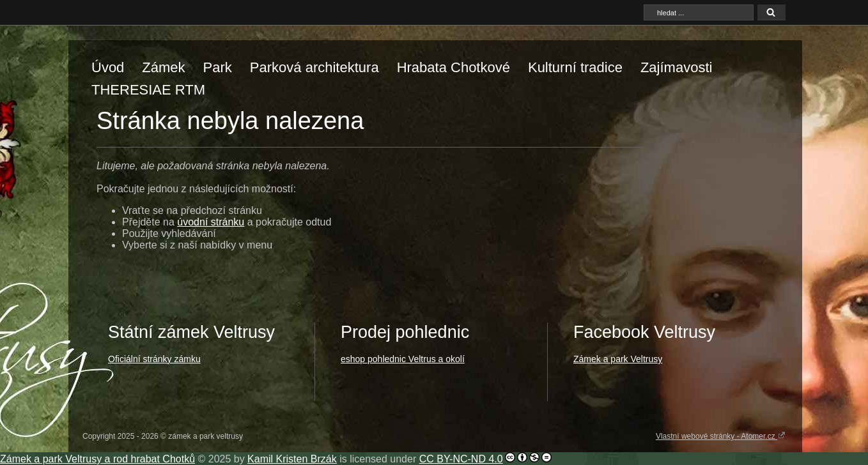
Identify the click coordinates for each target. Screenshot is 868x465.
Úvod (108, 67)
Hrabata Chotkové (453, 67)
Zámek (163, 67)
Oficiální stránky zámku (154, 359)
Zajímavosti (676, 67)
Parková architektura (314, 67)
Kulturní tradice (575, 67)
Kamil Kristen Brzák (292, 459)
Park (218, 67)
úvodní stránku (211, 222)
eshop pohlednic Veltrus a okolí (403, 359)
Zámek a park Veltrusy (618, 359)
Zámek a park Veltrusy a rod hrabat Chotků (97, 459)
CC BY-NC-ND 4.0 (461, 459)
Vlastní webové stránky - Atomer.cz (721, 436)
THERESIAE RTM (148, 90)
